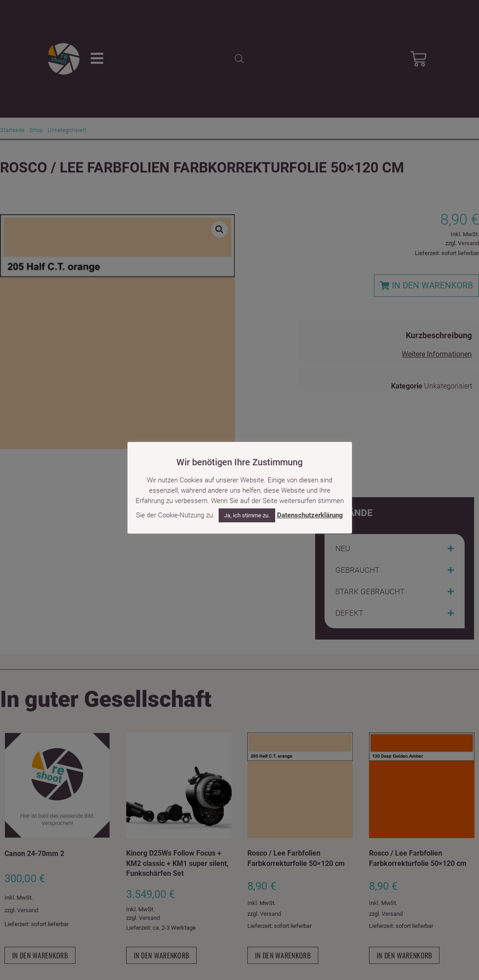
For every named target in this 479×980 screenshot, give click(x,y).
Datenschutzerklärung (310, 515)
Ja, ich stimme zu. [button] (247, 515)
